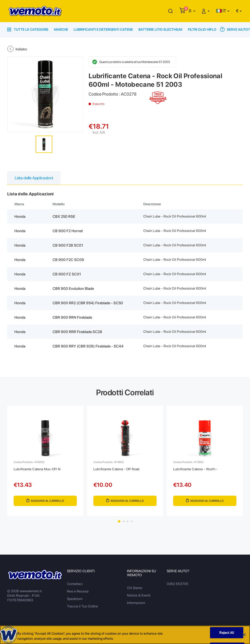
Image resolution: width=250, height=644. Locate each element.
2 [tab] (124, 521)
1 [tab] (119, 521)
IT (221, 11)
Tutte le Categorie (28, 29)
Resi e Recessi (78, 591)
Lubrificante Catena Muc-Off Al (37, 469)
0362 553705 (178, 584)
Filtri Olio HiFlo (202, 29)
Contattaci (75, 584)
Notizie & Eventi (139, 595)
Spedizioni (75, 599)
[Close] (244, 636)
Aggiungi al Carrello (45, 501)
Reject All (227, 634)
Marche (61, 29)
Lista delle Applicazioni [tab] (34, 178)
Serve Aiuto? (235, 29)
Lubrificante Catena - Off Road (116, 469)
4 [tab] (132, 521)
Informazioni (136, 603)
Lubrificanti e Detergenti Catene (103, 29)
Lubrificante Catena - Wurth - (195, 469)
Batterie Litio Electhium (160, 29)
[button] (192, 11)
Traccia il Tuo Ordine (82, 606)
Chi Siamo (135, 588)
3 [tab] (128, 521)
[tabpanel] (45, 461)
